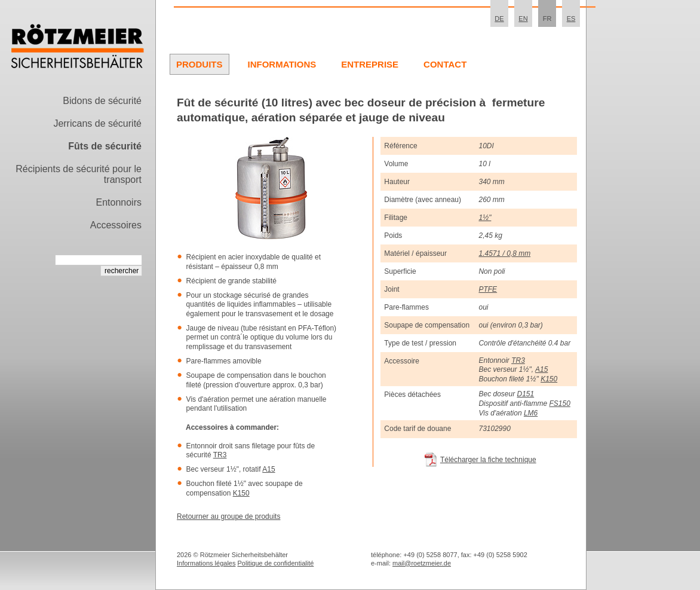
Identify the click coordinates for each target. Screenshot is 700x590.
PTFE (488, 289)
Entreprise (370, 64)
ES (571, 19)
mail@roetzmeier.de (422, 563)
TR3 (220, 455)
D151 (526, 394)
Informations (282, 64)
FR (547, 19)
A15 (268, 469)
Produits (199, 64)
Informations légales (206, 563)
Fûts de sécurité (105, 146)
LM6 (531, 413)
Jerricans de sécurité (97, 123)
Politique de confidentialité (276, 563)
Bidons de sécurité (102, 101)
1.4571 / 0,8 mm (504, 253)
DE (499, 19)
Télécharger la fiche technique (488, 460)
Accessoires (116, 225)
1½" (485, 218)
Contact (445, 64)
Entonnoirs (119, 202)
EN (523, 19)
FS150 (559, 403)
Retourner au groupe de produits (228, 516)
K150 (241, 493)
